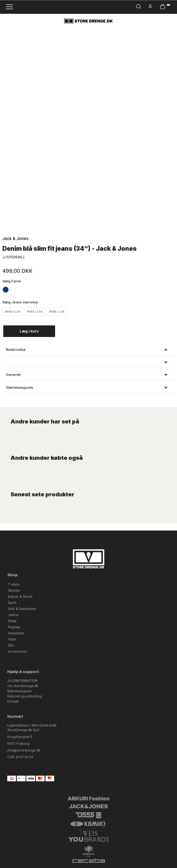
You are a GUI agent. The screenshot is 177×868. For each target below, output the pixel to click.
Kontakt (13, 701)
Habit (12, 639)
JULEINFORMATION (22, 681)
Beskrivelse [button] (16, 350)
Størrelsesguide (20, 691)
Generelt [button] (13, 375)
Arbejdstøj (16, 633)
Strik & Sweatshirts (22, 609)
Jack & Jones (15, 239)
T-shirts (14, 584)
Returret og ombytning (25, 696)
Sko (11, 645)
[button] (88, 362)
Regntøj (14, 627)
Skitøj (12, 621)
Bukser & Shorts (20, 597)
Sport (12, 603)
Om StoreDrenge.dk (23, 686)
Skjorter (14, 590)
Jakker (13, 615)
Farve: (12, 281)
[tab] (88, 350)
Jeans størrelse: (21, 302)
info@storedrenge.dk (24, 750)
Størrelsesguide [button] (19, 388)
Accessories (17, 651)
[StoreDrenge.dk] (88, 21)
